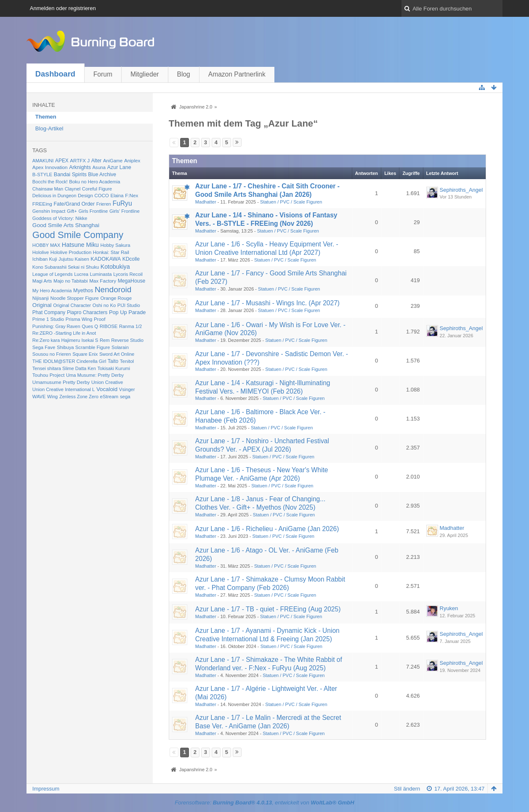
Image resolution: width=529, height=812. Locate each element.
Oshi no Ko (104, 305)
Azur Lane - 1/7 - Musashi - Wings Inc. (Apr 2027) (267, 303)
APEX (62, 161)
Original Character (72, 305)
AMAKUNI (43, 161)
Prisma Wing (79, 319)
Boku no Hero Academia (94, 182)
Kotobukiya (115, 267)
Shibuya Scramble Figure (84, 347)
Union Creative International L (64, 389)
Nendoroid (113, 290)
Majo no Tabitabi (71, 281)
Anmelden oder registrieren (63, 8)
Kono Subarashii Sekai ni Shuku (66, 267)
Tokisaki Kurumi (114, 368)
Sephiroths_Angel (461, 190)
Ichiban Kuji (45, 259)
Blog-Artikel (49, 128)
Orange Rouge (116, 298)
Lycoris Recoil (128, 274)
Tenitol (127, 361)
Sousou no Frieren (52, 354)
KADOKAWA (106, 259)
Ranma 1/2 (130, 326)
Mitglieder (145, 74)
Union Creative (107, 382)
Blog (184, 74)
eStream (109, 397)
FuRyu (122, 203)
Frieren (104, 204)
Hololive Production (71, 252)
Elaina (117, 196)
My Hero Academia (52, 291)
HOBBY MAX (46, 245)
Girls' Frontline (125, 211)
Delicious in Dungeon (54, 196)
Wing (52, 397)
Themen (46, 117)
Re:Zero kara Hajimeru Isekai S (65, 340)
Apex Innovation (50, 167)
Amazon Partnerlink (237, 74)
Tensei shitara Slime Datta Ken (64, 368)
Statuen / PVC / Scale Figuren (291, 202)
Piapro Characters (87, 312)
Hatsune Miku (80, 245)
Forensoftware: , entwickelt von (264, 803)
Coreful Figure (97, 189)
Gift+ (72, 211)
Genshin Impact (49, 211)
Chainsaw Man (48, 189)
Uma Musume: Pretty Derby (95, 375)
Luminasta (101, 274)
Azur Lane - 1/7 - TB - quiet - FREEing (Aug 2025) (268, 609)
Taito (113, 361)
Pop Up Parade (128, 312)
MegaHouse (132, 281)
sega (125, 397)
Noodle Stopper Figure (75, 298)
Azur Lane (119, 167)
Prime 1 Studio (48, 319)
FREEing (42, 204)
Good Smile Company (78, 235)
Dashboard (55, 74)
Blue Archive (102, 175)
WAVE (39, 397)
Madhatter (206, 202)
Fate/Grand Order (74, 204)
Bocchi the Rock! (50, 182)
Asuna (99, 167)
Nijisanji (41, 298)
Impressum (46, 789)
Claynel (73, 189)
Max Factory (103, 281)
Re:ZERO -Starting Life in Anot (64, 333)
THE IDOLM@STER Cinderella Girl (69, 361)
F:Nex (132, 195)
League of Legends (53, 274)
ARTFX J (80, 161)
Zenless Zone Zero (79, 397)
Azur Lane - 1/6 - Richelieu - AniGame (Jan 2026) (267, 529)
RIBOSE (109, 326)
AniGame (113, 161)
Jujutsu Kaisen (74, 259)
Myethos (83, 291)
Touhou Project (49, 375)
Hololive (41, 252)
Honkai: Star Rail (111, 252)
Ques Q (90, 326)
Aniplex (132, 160)
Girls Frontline (93, 211)
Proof (100, 319)
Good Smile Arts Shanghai (66, 225)
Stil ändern (407, 789)
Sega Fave (44, 347)
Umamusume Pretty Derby (61, 382)
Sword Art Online (117, 354)
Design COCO (93, 196)
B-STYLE (42, 175)
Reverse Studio (127, 340)
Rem (105, 340)
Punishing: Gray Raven (56, 326)
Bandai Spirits (70, 175)
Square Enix (85, 354)
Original (42, 305)
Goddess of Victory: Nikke (60, 218)
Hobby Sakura (116, 245)
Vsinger (127, 389)
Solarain (120, 347)
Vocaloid (107, 389)
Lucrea (81, 274)
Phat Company (49, 312)
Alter (97, 161)
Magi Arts (42, 281)
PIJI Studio (129, 305)
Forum (103, 74)
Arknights (80, 167)
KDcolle (131, 259)
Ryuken (449, 608)
